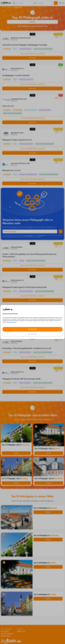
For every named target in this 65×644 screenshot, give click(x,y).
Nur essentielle (33, 334)
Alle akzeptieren (32, 329)
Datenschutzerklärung (11, 322)
